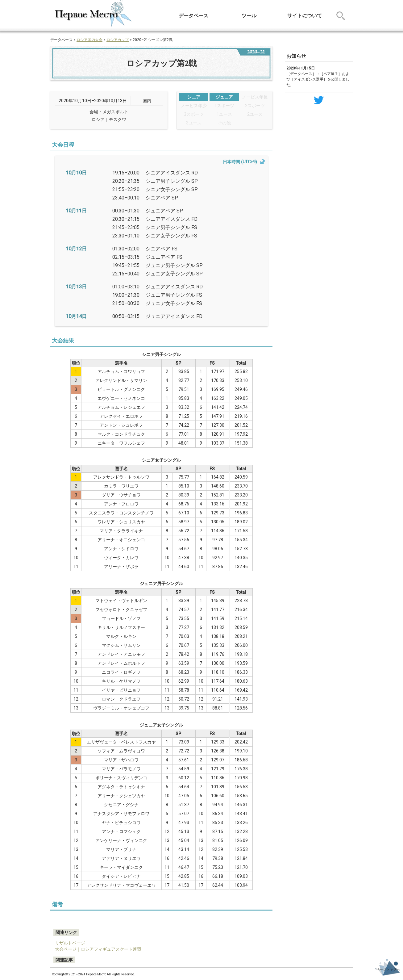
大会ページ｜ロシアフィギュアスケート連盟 (98, 949)
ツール (249, 16)
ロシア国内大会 (89, 40)
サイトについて (305, 16)
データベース (193, 16)
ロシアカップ (118, 40)
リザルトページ (70, 943)
